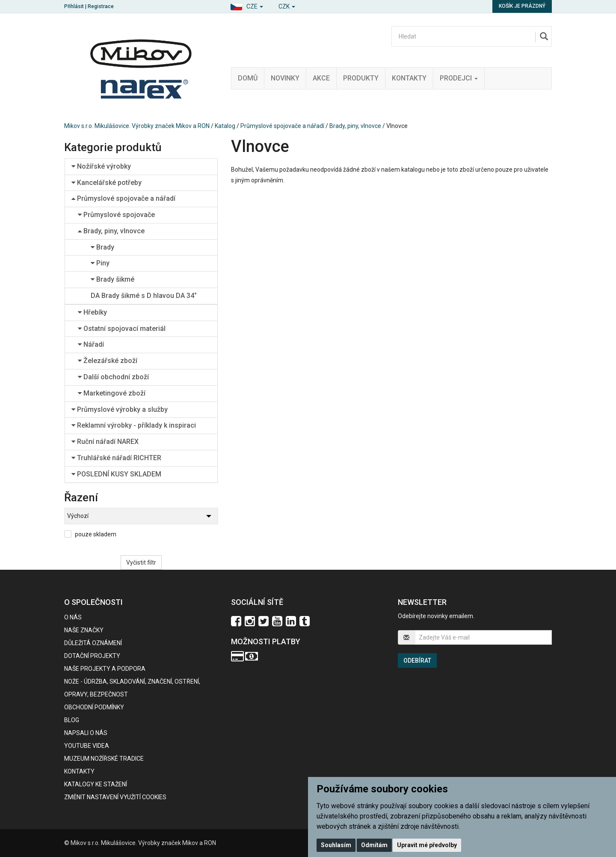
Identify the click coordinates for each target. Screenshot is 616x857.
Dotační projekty (92, 656)
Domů (248, 78)
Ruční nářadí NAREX (105, 442)
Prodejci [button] (459, 78)
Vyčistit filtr (141, 562)
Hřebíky (92, 312)
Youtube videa (87, 746)
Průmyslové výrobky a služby (120, 409)
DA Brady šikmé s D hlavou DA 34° (144, 296)
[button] (247, 5)
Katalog (225, 126)
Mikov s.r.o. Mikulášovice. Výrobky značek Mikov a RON (137, 126)
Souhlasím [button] (336, 845)
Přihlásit (74, 6)
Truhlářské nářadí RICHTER (116, 458)
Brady (102, 247)
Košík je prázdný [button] (522, 6)
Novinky (285, 78)
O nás (73, 617)
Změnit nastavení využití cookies (115, 797)
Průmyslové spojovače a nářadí (282, 126)
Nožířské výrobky (101, 166)
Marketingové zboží (112, 393)
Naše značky (84, 630)
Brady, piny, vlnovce (355, 126)
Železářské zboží (108, 361)
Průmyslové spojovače (116, 215)
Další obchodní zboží (113, 377)
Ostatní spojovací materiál (122, 329)
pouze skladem (96, 534)
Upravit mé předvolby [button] (427, 845)
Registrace (101, 6)
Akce (321, 78)
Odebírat (417, 661)
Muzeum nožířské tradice (104, 759)
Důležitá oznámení (93, 643)
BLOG (72, 720)
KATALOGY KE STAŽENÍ (96, 784)
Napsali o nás (86, 733)
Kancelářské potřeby (107, 183)
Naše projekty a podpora (105, 669)
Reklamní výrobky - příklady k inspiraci (134, 425)
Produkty (361, 78)
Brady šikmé (113, 279)
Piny (100, 263)
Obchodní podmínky (94, 707)
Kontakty (409, 78)
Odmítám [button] (374, 845)
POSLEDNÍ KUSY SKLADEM (116, 474)
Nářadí (91, 344)
